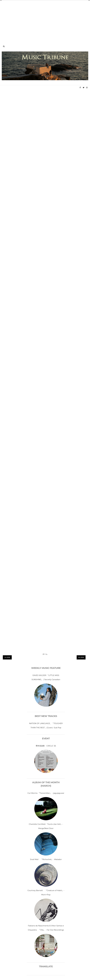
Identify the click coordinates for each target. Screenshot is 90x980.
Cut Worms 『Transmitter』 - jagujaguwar (46, 793)
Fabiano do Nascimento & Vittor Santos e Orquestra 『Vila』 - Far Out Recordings (46, 928)
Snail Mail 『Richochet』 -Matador (46, 859)
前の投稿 (81, 657)
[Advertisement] (45, 20)
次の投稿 (7, 657)
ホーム (45, 654)
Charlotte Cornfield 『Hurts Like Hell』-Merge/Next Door (46, 826)
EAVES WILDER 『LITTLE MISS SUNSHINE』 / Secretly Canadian (46, 677)
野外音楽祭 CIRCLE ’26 (46, 746)
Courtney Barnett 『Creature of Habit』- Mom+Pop (46, 893)
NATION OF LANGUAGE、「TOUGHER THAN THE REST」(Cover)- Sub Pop (46, 725)
